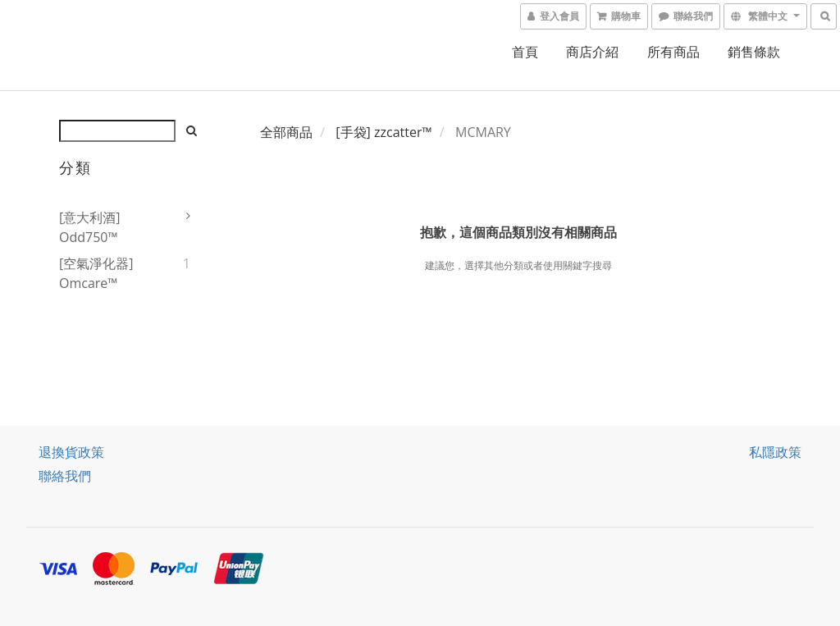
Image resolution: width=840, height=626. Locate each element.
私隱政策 (775, 452)
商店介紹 (592, 52)
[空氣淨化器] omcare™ (96, 273)
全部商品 (286, 132)
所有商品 (673, 52)
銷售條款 (754, 52)
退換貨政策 (71, 452)
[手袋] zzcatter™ (383, 132)
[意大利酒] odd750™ (89, 227)
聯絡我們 (65, 476)
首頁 (525, 52)
